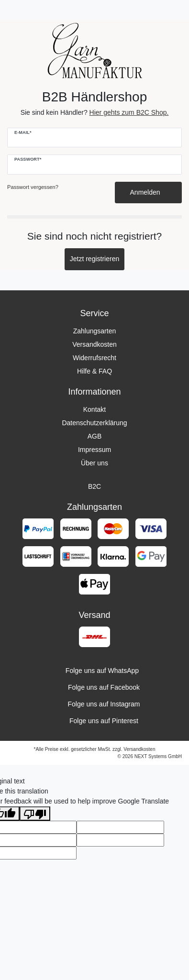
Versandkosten (94, 344)
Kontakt (94, 409)
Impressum (94, 450)
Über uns (94, 463)
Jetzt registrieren (94, 259)
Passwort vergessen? (33, 187)
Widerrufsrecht (94, 358)
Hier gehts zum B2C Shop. (129, 112)
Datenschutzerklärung (94, 423)
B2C (94, 486)
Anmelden (149, 192)
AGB (95, 436)
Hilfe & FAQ (94, 371)
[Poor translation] (35, 814)
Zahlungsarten (95, 331)
